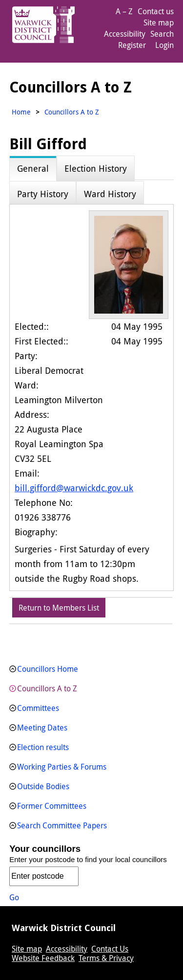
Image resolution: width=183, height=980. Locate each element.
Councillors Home (48, 669)
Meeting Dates (42, 728)
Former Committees (52, 806)
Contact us (156, 11)
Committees (38, 708)
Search (162, 34)
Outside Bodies (43, 786)
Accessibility (125, 34)
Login (164, 45)
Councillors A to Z (47, 688)
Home (21, 112)
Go (14, 897)
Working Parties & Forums (62, 767)
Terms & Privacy (106, 958)
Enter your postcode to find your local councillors (88, 859)
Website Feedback (43, 958)
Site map (159, 23)
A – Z (124, 11)
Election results (43, 747)
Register (132, 45)
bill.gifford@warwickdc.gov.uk (74, 488)
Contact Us (110, 949)
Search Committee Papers (62, 825)
